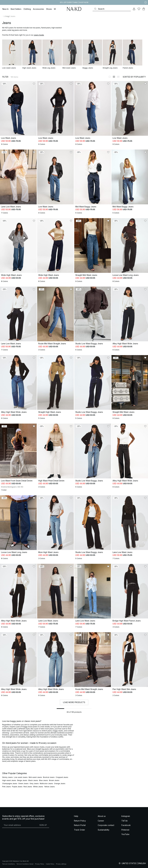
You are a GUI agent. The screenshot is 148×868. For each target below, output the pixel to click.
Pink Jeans (7, 787)
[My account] (134, 9)
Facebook (126, 825)
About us (102, 816)
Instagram (126, 816)
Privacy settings (61, 864)
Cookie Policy (50, 864)
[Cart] (144, 9)
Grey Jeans (34, 783)
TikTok (125, 821)
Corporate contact (106, 825)
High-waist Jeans (9, 780)
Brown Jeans (54, 780)
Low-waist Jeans (21, 777)
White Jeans (38, 787)
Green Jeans (23, 783)
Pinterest (125, 830)
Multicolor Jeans (46, 783)
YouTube (125, 834)
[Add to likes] (34, 84)
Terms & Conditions (8, 864)
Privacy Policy (40, 864)
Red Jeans (28, 787)
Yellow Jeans (49, 787)
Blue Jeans (44, 780)
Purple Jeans (17, 787)
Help (76, 816)
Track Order (79, 830)
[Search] (112, 9)
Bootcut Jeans (49, 777)
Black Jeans (33, 780)
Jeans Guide (39, 35)
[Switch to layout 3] (118, 77)
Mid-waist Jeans (35, 777)
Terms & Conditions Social (25, 864)
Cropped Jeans (62, 777)
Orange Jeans (60, 783)
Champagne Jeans (10, 783)
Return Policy (80, 821)
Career (101, 821)
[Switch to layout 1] (110, 77)
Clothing (5, 16)
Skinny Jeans (7, 777)
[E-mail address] (20, 825)
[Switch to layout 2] (114, 77)
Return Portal (80, 825)
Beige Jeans (22, 780)
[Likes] (139, 9)
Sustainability (104, 830)
